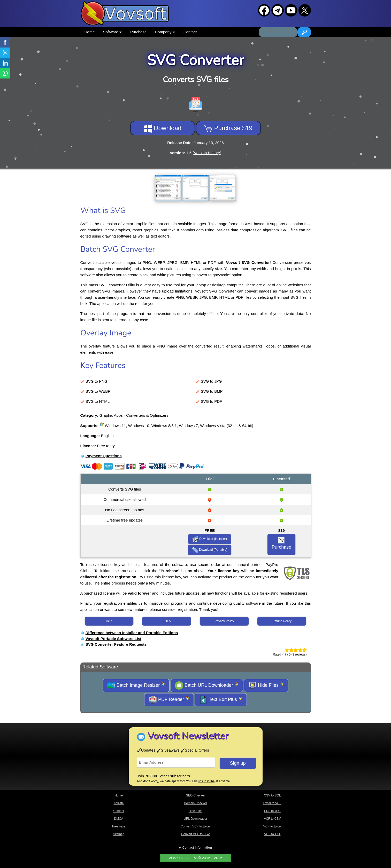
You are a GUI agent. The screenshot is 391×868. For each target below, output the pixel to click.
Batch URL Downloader (207, 685)
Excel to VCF (272, 803)
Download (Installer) (210, 539)
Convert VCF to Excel (196, 826)
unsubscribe (206, 781)
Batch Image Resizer (136, 685)
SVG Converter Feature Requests (116, 644)
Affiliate (119, 803)
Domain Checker (196, 803)
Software (113, 32)
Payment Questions (104, 456)
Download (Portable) (210, 550)
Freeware (119, 826)
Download (163, 129)
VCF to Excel (272, 826)
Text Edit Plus (221, 700)
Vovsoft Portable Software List (113, 639)
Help (109, 621)
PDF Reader (169, 700)
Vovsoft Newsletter (188, 736)
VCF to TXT (272, 834)
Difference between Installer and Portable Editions (132, 633)
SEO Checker (196, 795)
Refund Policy (282, 621)
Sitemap (119, 834)
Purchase (138, 32)
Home (90, 32)
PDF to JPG (272, 811)
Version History (207, 153)
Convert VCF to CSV (196, 834)
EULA (167, 621)
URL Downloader (196, 819)
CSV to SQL (272, 795)
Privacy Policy (224, 621)
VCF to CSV (272, 819)
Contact (190, 32)
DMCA (118, 819)
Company (165, 32)
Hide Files (266, 685)
